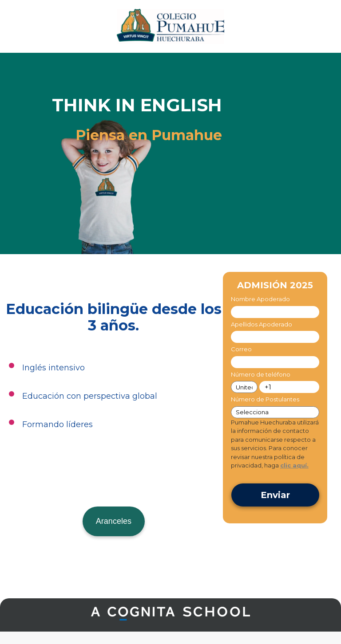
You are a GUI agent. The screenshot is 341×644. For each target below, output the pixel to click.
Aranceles (114, 521)
